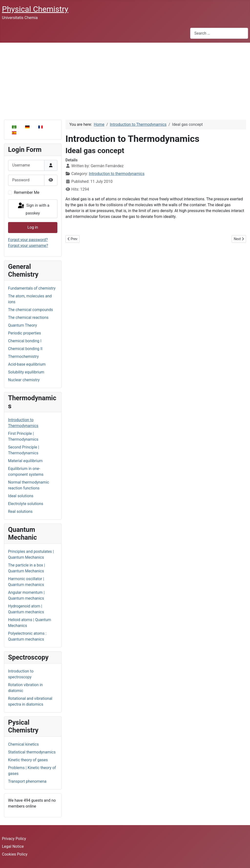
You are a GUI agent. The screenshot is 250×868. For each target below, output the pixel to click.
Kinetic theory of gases (28, 760)
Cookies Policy (15, 854)
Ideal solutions (21, 496)
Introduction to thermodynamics (117, 174)
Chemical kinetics (23, 744)
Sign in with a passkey (33, 209)
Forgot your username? (28, 246)
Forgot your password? (28, 240)
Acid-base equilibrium (27, 364)
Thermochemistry (23, 356)
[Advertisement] (125, 79)
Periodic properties (25, 333)
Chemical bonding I (25, 341)
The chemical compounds (31, 310)
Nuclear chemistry (24, 380)
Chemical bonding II (25, 349)
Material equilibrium (25, 461)
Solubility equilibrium (26, 372)
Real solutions (20, 512)
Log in (33, 227)
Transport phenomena (27, 781)
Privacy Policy (14, 839)
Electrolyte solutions (26, 504)
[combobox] (219, 33)
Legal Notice (13, 846)
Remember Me (27, 192)
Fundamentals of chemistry (32, 288)
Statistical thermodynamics (32, 752)
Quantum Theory (22, 325)
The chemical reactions (28, 317)
